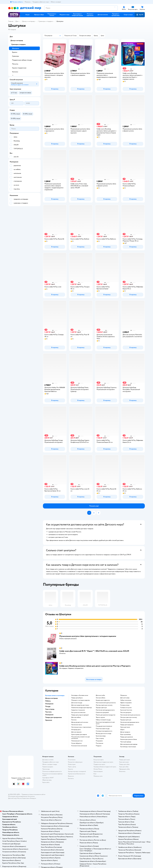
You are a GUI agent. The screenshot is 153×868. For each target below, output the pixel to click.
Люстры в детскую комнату (104, 705)
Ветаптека (122, 771)
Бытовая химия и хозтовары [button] (55, 695)
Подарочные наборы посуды (22, 60)
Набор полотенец (126, 700)
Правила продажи (48, 767)
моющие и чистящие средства (80, 700)
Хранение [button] (49, 720)
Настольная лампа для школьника (106, 703)
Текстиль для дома (126, 712)
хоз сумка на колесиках (78, 712)
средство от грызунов (78, 710)
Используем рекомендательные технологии (21, 796)
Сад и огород (100, 738)
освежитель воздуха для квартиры (82, 708)
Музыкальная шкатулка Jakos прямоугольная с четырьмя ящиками (88, 636)
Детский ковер (125, 698)
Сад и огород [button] (50, 709)
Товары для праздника (127, 725)
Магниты (15, 64)
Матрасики (124, 695)
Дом (17, 21)
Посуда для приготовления (104, 726)
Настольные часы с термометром (81, 727)
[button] (140, 15)
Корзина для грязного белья (129, 739)
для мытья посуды (77, 703)
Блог (95, 774)
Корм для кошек (124, 762)
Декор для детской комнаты (80, 722)
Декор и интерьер (28, 21)
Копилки (15, 72)
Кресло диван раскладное (79, 734)
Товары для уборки (77, 698)
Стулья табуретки (76, 743)
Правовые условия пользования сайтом (33, 794)
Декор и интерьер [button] (51, 698)
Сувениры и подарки (46, 21)
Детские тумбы (100, 695)
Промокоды (46, 769)
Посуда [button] (48, 706)
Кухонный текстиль (126, 710)
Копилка (74, 720)
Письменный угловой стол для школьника (81, 738)
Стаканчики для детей (102, 712)
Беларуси (33, 798)
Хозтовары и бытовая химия (80, 695)
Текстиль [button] (48, 712)
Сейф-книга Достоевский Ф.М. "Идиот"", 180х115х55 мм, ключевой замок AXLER (94, 651)
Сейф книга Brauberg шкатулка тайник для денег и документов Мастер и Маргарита (95, 666)
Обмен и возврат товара (50, 764)
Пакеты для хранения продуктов (106, 715)
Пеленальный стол (77, 741)
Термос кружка (100, 717)
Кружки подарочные (19, 68)
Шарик (122, 730)
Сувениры (16, 56)
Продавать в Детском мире (50, 762)
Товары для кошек (125, 760)
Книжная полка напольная (79, 746)
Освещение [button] (49, 704)
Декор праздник (125, 732)
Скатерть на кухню (126, 708)
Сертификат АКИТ (48, 778)
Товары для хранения (127, 737)
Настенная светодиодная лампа (105, 710)
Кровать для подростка (103, 700)
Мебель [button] (48, 701)
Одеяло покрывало (126, 703)
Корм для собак (124, 767)
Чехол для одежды (126, 742)
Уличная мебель (101, 698)
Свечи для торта (125, 727)
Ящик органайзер (126, 734)
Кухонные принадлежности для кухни (105, 723)
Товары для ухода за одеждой (80, 715)
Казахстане (26, 798)
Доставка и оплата (48, 760)
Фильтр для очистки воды (104, 734)
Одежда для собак (125, 769)
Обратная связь (47, 780)
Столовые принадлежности (104, 731)
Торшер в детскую (101, 708)
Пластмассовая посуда (103, 729)
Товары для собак (124, 764)
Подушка (99, 746)
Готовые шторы (125, 705)
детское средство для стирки (80, 705)
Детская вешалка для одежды (129, 744)
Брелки (15, 52)
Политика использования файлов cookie (52, 775)
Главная (11, 21)
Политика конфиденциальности (52, 771)
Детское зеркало (76, 732)
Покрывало (99, 741)
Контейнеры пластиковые (128, 747)
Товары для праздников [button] (53, 717)
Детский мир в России (15, 798)
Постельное (99, 743)
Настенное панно (77, 725)
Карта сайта (46, 782)
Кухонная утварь (101, 736)
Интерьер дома (76, 730)
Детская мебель (76, 717)
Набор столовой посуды (103, 720)
